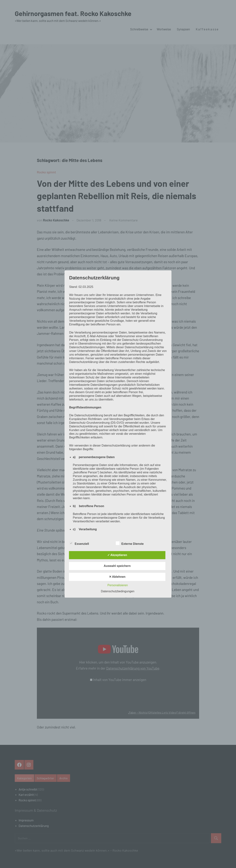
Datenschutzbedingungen (118, 591)
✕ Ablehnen (117, 577)
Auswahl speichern (117, 566)
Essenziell (79, 543)
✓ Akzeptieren (117, 555)
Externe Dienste (130, 543)
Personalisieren (118, 585)
